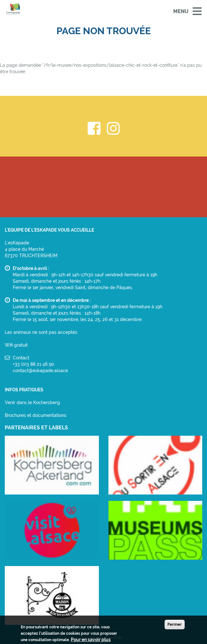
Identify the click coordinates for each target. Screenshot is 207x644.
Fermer (175, 626)
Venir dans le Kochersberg (32, 402)
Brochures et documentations (36, 415)
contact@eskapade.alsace (40, 371)
